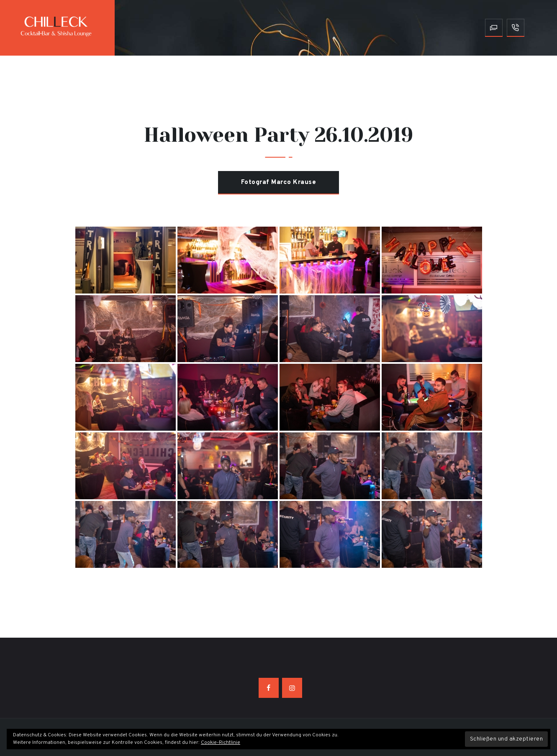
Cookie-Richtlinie (221, 743)
